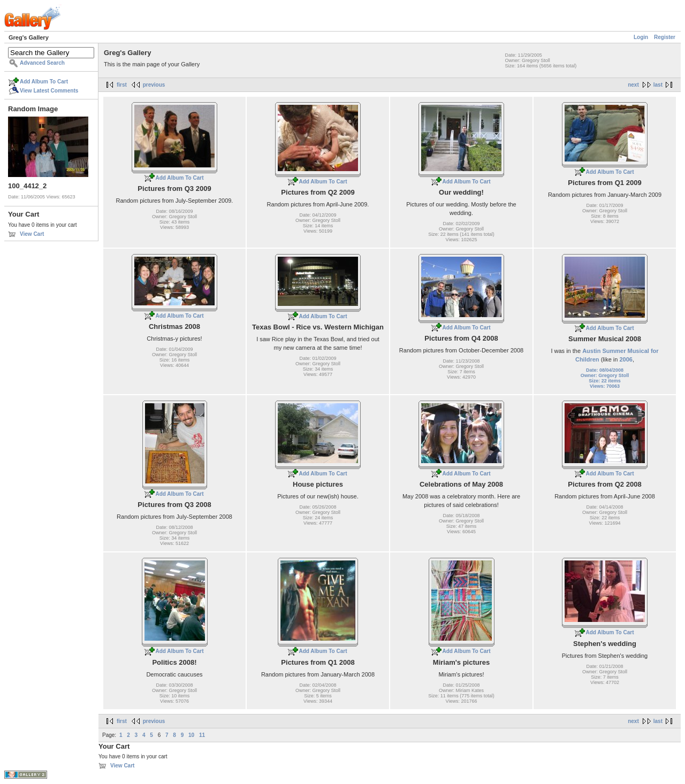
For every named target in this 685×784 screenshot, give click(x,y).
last (658, 85)
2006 (626, 359)
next (633, 85)
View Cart (32, 234)
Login (641, 37)
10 (191, 735)
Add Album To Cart (44, 82)
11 (202, 735)
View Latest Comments (49, 91)
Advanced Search (42, 63)
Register (665, 37)
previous (154, 85)
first (122, 85)
